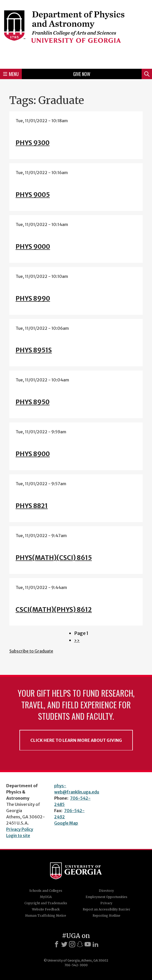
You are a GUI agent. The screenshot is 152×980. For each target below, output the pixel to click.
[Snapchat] (80, 944)
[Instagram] (72, 944)
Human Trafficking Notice (46, 916)
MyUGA (46, 897)
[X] (64, 944)
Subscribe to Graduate (31, 651)
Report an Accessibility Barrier (106, 909)
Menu (11, 74)
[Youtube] (88, 944)
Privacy (106, 903)
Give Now (82, 74)
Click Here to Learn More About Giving (76, 740)
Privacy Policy (20, 829)
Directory (106, 891)
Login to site (18, 835)
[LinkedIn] (95, 944)
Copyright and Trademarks (46, 903)
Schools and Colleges (46, 891)
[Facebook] (57, 944)
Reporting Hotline (106, 916)
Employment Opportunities (106, 897)
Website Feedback (46, 909)
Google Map (66, 823)
